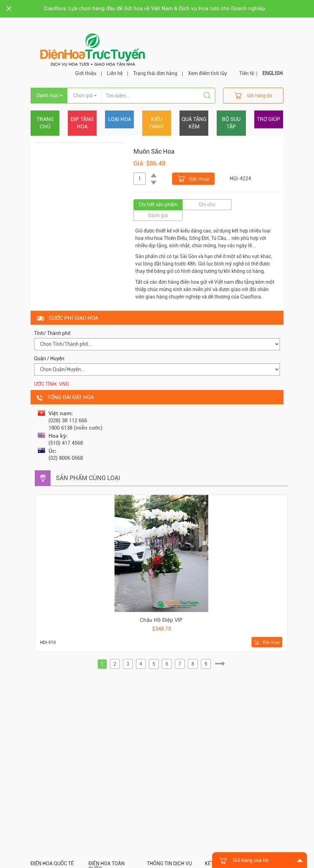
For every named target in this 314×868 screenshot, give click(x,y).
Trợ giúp (269, 119)
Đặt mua (193, 178)
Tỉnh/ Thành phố (52, 333)
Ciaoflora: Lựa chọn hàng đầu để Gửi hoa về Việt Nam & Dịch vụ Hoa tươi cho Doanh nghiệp (155, 8)
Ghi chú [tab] (207, 204)
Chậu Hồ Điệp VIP (161, 620)
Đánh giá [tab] (158, 215)
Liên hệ (115, 73)
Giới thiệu (86, 73)
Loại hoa (120, 119)
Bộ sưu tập (231, 123)
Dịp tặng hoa (82, 123)
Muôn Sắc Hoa (154, 151)
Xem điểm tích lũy (207, 73)
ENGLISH (273, 73)
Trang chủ (45, 123)
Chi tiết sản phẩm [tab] (158, 204)
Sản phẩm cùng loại (88, 478)
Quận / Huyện (49, 358)
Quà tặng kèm (194, 123)
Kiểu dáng (157, 123)
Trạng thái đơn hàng (155, 73)
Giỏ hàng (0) (253, 95)
